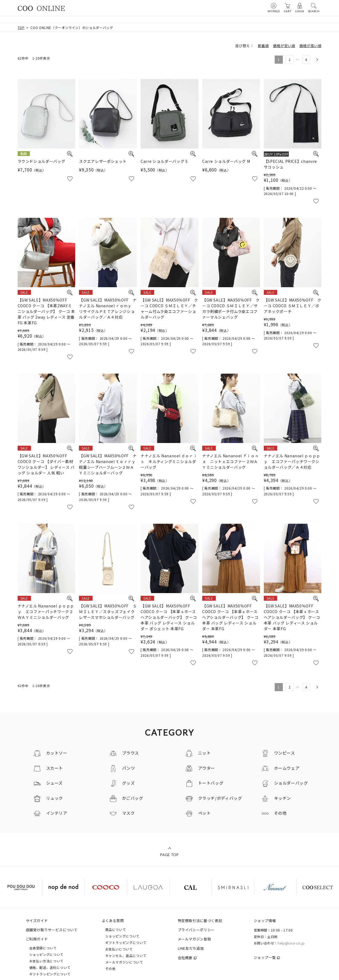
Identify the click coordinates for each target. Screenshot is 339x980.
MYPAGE (274, 8)
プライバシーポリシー (196, 930)
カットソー (57, 753)
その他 (281, 813)
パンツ (129, 768)
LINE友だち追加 (191, 948)
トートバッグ (211, 783)
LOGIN (300, 8)
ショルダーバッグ (291, 783)
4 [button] (306, 59)
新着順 (263, 46)
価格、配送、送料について (50, 967)
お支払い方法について (47, 961)
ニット (205, 753)
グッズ (129, 783)
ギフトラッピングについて (50, 974)
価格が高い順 (311, 46)
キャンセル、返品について (126, 955)
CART (288, 8)
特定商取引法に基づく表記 (200, 921)
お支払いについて (119, 949)
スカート (55, 768)
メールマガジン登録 (194, 939)
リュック (55, 798)
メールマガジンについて (124, 962)
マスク (129, 813)
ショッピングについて (47, 954)
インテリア (57, 813)
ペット (205, 813)
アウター (207, 768)
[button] (317, 60)
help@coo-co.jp (291, 943)
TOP (21, 28)
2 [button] (290, 59)
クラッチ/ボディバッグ (220, 798)
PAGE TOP (169, 855)
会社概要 (185, 958)
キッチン (283, 798)
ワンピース (285, 753)
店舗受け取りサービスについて (52, 930)
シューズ (55, 783)
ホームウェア (287, 768)
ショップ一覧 (265, 957)
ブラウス (131, 753)
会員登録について (43, 948)
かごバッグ (133, 798)
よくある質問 (113, 921)
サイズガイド (37, 921)
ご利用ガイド (37, 939)
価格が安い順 (284, 46)
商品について (116, 929)
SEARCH (314, 8)
